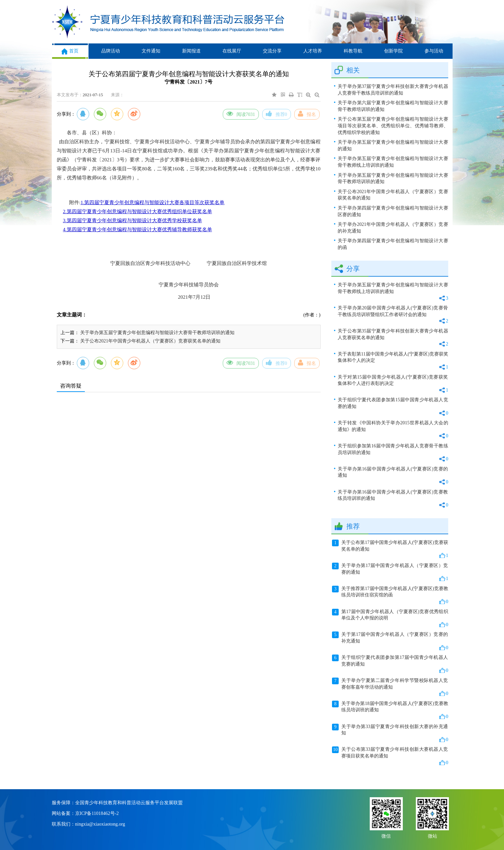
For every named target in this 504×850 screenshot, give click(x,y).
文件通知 (151, 51)
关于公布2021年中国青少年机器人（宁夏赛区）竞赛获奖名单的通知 (150, 341)
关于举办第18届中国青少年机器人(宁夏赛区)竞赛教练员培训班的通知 (390, 710)
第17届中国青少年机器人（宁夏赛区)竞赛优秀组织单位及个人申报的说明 (390, 618)
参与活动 (434, 51)
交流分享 (272, 51)
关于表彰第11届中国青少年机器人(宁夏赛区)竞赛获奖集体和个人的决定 (393, 361)
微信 (386, 835)
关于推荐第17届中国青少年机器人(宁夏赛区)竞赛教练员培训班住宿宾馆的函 (390, 595)
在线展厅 (232, 51)
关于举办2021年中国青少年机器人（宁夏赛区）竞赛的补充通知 (393, 228)
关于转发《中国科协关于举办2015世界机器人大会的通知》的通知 (393, 430)
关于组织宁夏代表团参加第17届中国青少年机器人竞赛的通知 (390, 664)
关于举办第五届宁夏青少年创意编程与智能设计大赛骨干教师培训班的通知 (157, 333)
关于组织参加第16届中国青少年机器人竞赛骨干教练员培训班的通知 (393, 453)
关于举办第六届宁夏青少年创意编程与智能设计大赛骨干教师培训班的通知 (393, 106)
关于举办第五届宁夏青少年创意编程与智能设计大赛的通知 (393, 146)
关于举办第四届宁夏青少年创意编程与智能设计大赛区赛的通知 (393, 211)
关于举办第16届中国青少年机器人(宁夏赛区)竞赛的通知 (393, 476)
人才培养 (313, 51)
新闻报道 (191, 51)
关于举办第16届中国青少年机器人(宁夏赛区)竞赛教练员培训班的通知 (393, 499)
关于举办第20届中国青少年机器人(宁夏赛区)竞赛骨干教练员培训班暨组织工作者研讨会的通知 (393, 315)
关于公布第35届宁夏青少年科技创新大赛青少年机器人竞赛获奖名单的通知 (393, 338)
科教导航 (353, 51)
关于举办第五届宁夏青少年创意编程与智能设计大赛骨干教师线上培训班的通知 (393, 162)
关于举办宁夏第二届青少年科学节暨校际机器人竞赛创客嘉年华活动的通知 (390, 687)
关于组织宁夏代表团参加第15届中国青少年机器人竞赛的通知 (393, 407)
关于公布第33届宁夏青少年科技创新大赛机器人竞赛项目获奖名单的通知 (390, 756)
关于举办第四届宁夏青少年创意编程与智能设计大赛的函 (393, 244)
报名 (307, 114)
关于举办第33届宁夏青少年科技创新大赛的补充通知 (390, 733)
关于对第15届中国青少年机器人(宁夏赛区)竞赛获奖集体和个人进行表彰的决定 (393, 384)
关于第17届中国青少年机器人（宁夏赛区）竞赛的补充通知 (390, 641)
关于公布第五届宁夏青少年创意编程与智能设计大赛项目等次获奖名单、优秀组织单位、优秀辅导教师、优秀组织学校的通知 (393, 126)
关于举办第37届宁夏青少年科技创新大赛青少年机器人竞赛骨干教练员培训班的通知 (393, 90)
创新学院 (393, 51)
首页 (70, 51)
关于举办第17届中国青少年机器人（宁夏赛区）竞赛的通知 (390, 572)
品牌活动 (111, 51)
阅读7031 (241, 114)
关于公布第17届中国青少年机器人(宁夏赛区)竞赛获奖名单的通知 (390, 549)
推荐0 (277, 114)
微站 (433, 835)
